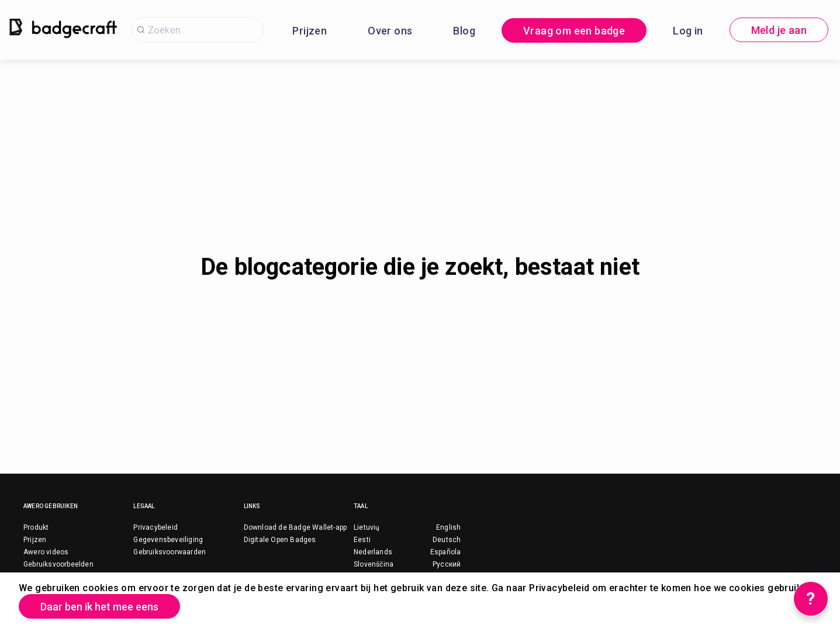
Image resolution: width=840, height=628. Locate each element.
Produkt (36, 527)
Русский (447, 564)
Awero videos (46, 552)
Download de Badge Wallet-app (295, 527)
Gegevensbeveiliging (168, 540)
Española (446, 552)
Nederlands (373, 552)
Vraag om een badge (574, 31)
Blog (464, 31)
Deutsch (447, 540)
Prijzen (310, 31)
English (448, 527)
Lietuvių (367, 527)
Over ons (390, 31)
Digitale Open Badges (280, 540)
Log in (688, 31)
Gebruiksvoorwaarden (170, 552)
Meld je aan (779, 30)
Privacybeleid (155, 527)
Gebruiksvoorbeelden (58, 564)
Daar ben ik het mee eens (99, 607)
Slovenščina (374, 564)
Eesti (362, 540)
